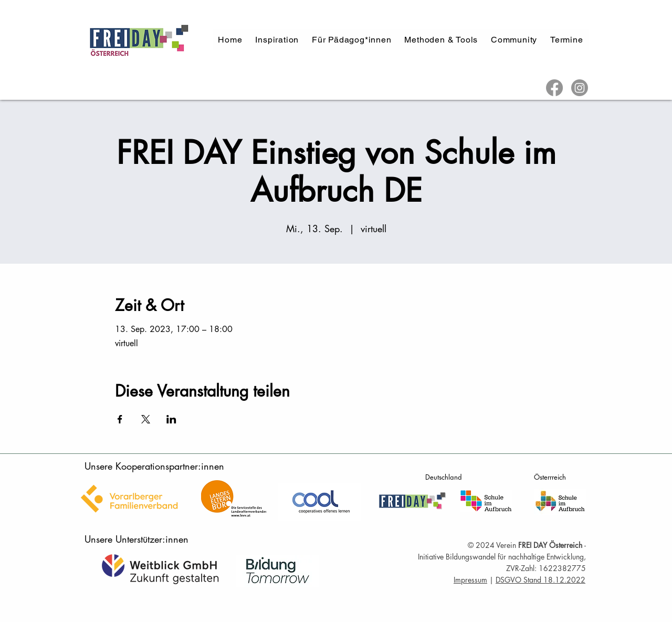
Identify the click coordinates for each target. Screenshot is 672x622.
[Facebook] (554, 88)
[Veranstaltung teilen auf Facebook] (120, 419)
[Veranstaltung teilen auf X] (146, 419)
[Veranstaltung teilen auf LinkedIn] (171, 419)
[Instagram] (580, 88)
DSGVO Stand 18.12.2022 (540, 580)
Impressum (470, 580)
